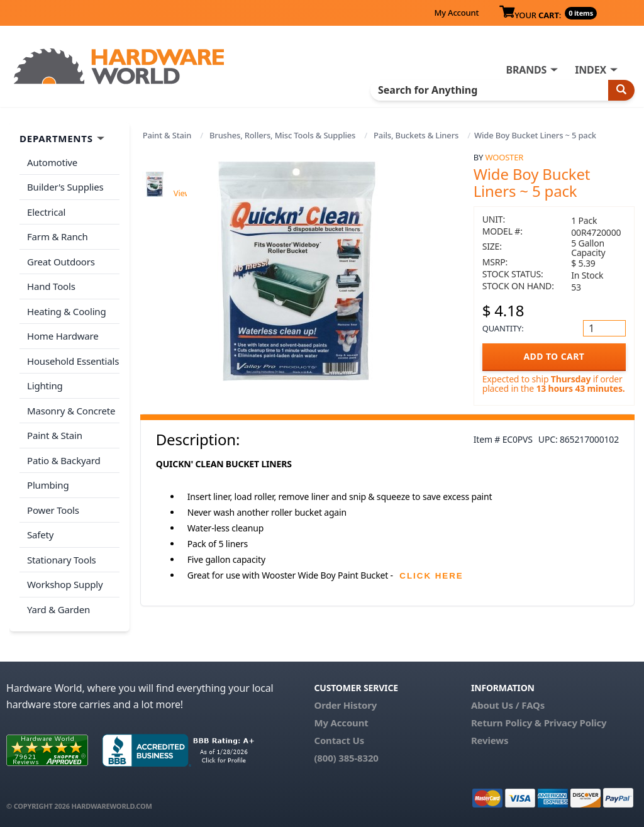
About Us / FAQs (508, 705)
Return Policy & (506, 723)
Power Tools (53, 510)
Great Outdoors (61, 262)
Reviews (490, 740)
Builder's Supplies (65, 187)
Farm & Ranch (58, 236)
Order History (345, 705)
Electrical (46, 212)
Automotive (52, 162)
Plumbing (48, 485)
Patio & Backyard (64, 460)
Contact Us (339, 740)
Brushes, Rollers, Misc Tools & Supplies (282, 135)
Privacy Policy (575, 723)
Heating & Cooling (67, 311)
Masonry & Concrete (71, 411)
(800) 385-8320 (346, 758)
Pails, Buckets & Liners (416, 135)
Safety (40, 535)
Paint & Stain (167, 135)
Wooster (504, 157)
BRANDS (526, 70)
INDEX (591, 70)
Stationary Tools (62, 560)
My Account (456, 13)
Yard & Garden (58, 609)
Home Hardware (63, 336)
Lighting (45, 386)
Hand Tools (51, 286)
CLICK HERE (431, 576)
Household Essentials (73, 361)
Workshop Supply (65, 584)
